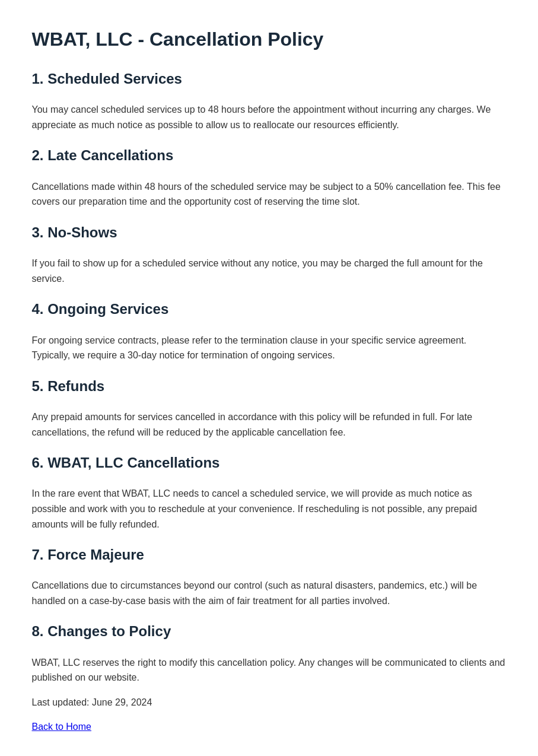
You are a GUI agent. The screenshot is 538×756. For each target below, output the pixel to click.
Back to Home (62, 727)
